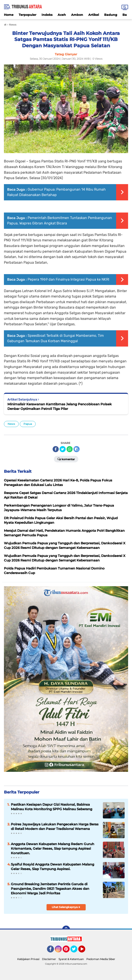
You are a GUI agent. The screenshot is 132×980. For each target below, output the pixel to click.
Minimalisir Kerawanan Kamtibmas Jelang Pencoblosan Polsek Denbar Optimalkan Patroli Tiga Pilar (60, 406)
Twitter (76, 951)
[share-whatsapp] (70, 449)
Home (9, 15)
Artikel (94, 15)
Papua (28, 424)
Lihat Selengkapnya (66, 907)
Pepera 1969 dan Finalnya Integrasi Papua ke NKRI (68, 279)
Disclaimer (49, 959)
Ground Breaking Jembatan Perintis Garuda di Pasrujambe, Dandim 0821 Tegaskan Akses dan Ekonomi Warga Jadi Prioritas (50, 889)
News (11, 424)
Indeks (47, 15)
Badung (111, 15)
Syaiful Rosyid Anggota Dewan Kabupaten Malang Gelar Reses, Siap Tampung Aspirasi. (53, 867)
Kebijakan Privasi (28, 959)
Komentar (66, 459)
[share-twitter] (63, 449)
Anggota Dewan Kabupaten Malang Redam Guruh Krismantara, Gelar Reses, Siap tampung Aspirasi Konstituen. (53, 848)
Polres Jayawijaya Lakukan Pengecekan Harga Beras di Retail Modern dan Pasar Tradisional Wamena (55, 826)
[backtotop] (66, 929)
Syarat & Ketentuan (71, 959)
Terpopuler (28, 15)
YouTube (85, 951)
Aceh (62, 15)
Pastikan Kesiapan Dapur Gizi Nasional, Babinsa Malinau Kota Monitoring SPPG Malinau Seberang (52, 807)
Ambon (77, 15)
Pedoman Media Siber (101, 959)
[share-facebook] (56, 449)
